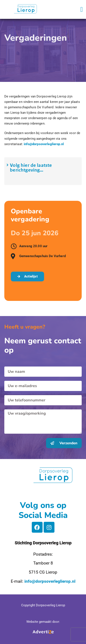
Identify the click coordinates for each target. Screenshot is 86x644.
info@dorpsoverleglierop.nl (44, 144)
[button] (82, 9)
